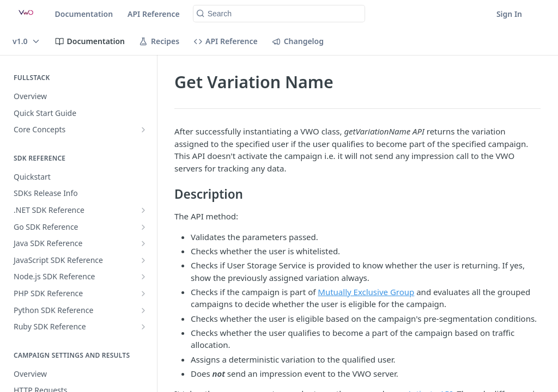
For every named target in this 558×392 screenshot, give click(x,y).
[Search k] (279, 14)
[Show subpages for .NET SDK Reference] (143, 210)
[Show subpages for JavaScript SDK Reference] (143, 260)
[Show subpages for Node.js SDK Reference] (143, 277)
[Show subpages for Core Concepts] (143, 130)
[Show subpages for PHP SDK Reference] (143, 293)
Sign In (509, 14)
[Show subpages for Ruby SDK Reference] (143, 327)
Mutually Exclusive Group (366, 292)
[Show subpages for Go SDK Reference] (143, 227)
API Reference (154, 14)
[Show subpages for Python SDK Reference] (143, 310)
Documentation (84, 14)
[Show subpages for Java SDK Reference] (143, 243)
